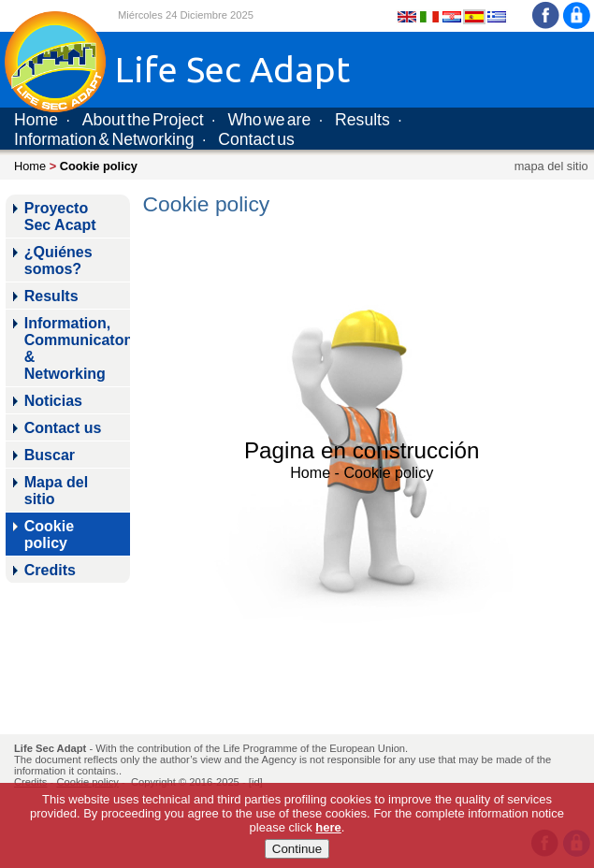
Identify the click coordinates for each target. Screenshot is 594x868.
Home (36, 120)
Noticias (53, 401)
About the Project (143, 120)
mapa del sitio (551, 166)
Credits (50, 570)
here (328, 827)
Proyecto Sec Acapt (60, 217)
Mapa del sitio (56, 491)
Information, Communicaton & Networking (77, 348)
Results (362, 120)
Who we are (269, 120)
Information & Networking (104, 139)
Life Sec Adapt (50, 748)
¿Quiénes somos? (58, 260)
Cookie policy (49, 535)
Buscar (50, 455)
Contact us (256, 139)
